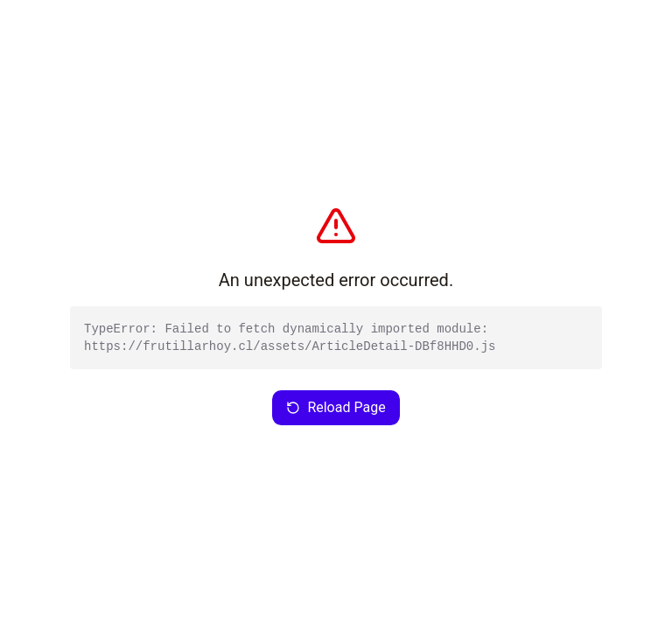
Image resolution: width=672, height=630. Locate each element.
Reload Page (336, 407)
